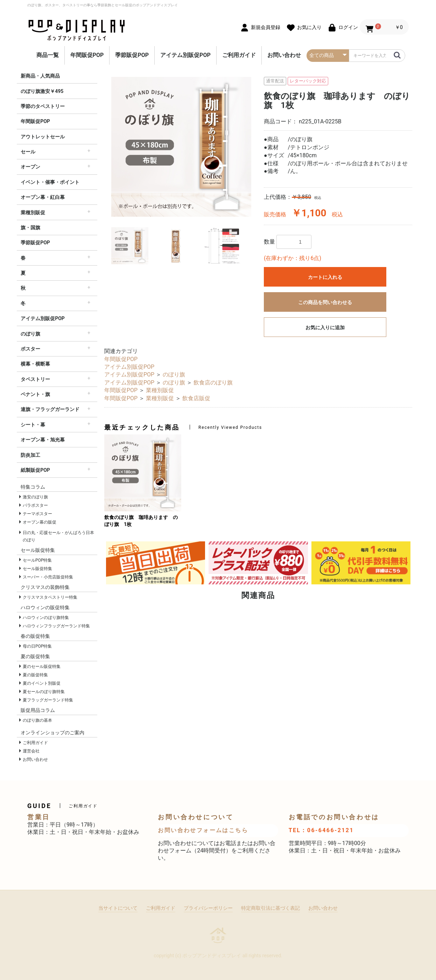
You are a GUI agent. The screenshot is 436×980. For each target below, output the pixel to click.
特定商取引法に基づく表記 (270, 908)
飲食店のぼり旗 (213, 383)
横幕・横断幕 (35, 364)
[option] (181, 147)
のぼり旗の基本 (37, 720)
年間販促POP (87, 55)
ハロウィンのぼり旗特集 (46, 618)
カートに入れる (325, 277)
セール (28, 152)
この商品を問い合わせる (325, 302)
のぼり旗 (30, 334)
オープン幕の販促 (40, 522)
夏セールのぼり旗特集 (44, 692)
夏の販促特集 (35, 675)
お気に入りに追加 (325, 327)
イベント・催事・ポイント (50, 182)
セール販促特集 (37, 569)
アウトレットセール (43, 137)
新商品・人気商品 (40, 76)
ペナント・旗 (35, 394)
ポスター (30, 349)
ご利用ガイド (239, 55)
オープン (30, 167)
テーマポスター (37, 514)
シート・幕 (33, 425)
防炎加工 (30, 455)
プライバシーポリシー (208, 908)
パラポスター (35, 505)
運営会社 (31, 751)
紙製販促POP (35, 470)
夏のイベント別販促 (42, 683)
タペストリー (35, 379)
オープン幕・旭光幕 (43, 440)
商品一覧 (48, 55)
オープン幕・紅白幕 (43, 197)
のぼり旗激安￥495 (42, 91)
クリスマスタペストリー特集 (50, 597)
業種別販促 (33, 212)
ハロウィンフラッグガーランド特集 (56, 626)
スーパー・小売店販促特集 (48, 577)
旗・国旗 (30, 228)
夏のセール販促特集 (42, 666)
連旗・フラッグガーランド (50, 409)
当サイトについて (118, 908)
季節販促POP (132, 55)
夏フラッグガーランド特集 (48, 700)
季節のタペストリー (43, 106)
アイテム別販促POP (185, 55)
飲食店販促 (196, 398)
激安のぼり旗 (35, 497)
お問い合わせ (284, 55)
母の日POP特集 (37, 646)
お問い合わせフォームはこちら (203, 830)
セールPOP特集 (37, 560)
